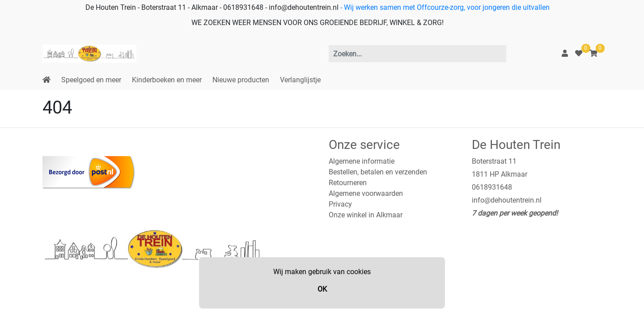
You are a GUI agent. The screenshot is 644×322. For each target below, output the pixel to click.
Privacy (340, 204)
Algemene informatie (362, 161)
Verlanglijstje (300, 80)
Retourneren (348, 183)
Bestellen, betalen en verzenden (378, 172)
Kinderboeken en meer (167, 80)
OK (322, 289)
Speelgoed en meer (91, 80)
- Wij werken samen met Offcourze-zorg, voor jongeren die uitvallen (444, 7)
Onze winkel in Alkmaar (366, 215)
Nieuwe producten (241, 80)
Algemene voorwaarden (366, 193)
